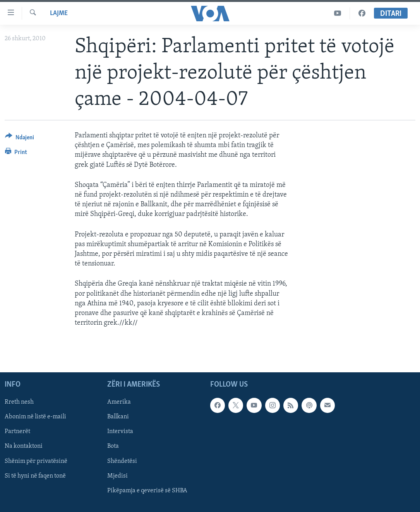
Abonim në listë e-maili (35, 417)
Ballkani (118, 417)
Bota (113, 447)
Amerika (119, 402)
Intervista (120, 432)
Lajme (59, 13)
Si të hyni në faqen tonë (35, 476)
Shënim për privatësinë (36, 461)
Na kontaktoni (24, 447)
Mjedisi (117, 476)
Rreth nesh (19, 402)
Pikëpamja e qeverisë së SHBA (147, 491)
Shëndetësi (122, 461)
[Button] (20, 139)
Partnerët (17, 432)
